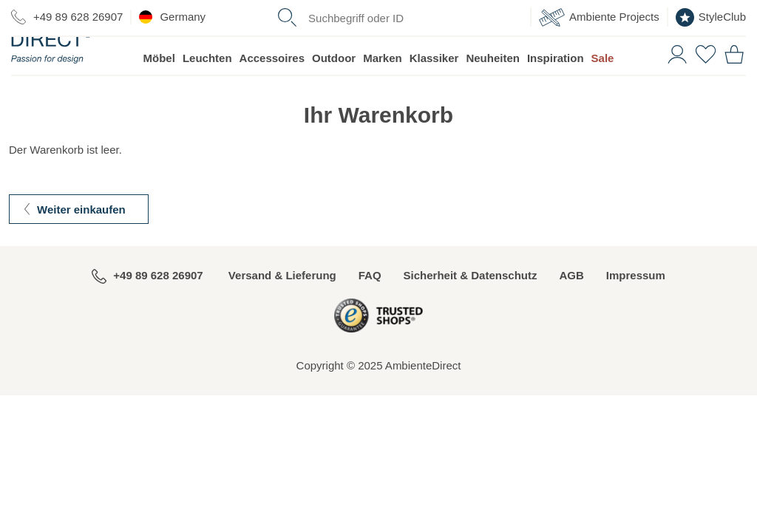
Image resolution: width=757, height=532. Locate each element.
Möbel (159, 93)
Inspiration (556, 93)
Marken (383, 93)
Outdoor (334, 93)
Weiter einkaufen (81, 244)
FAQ (370, 310)
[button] (675, 88)
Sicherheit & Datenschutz (471, 310)
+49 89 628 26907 (67, 17)
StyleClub (711, 17)
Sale (603, 93)
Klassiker (434, 93)
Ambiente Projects (599, 17)
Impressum (636, 310)
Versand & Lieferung (282, 310)
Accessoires (272, 93)
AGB (571, 310)
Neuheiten (493, 93)
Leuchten (207, 93)
